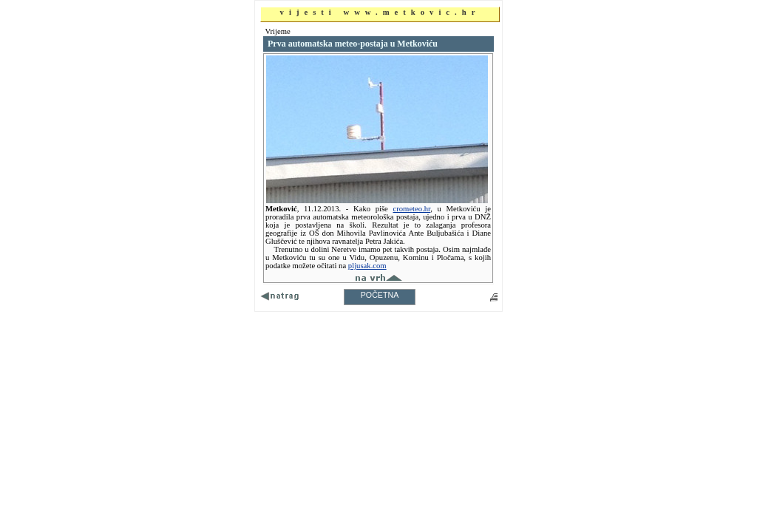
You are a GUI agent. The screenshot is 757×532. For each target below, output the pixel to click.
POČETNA (380, 295)
